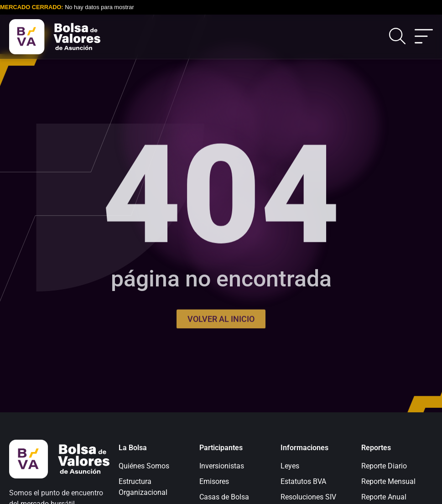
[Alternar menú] (424, 37)
